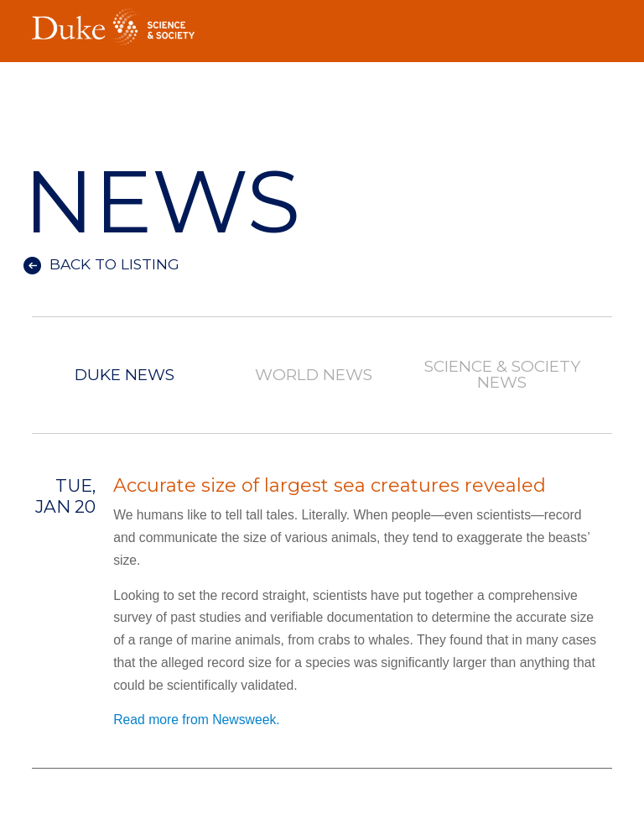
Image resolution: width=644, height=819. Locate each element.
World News (314, 376)
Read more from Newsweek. (197, 720)
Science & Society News (502, 375)
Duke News (125, 376)
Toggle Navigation (600, 22)
